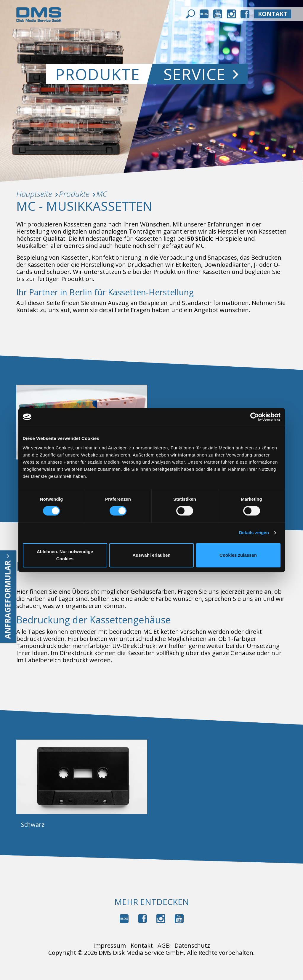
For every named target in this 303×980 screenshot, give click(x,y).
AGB (164, 946)
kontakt (273, 14)
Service (201, 74)
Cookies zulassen (238, 555)
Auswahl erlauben (151, 555)
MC (102, 194)
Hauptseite (34, 194)
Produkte (98, 74)
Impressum (110, 946)
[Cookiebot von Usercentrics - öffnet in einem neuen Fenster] (255, 417)
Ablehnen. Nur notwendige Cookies (65, 555)
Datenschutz (192, 946)
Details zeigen (254, 533)
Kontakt (142, 946)
